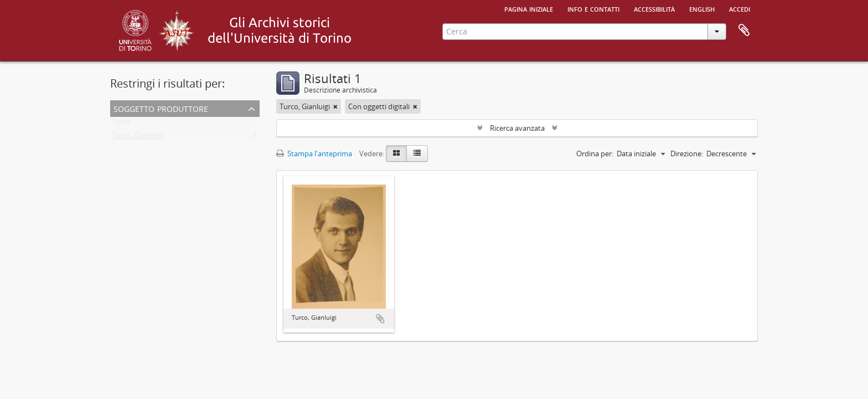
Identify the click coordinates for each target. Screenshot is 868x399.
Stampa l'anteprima (314, 154)
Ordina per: (595, 154)
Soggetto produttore (161, 108)
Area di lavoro (744, 30)
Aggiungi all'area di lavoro (380, 319)
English (702, 8)
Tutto (122, 124)
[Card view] (396, 154)
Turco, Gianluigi (138, 137)
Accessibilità (654, 8)
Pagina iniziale (529, 8)
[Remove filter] (335, 106)
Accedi (740, 8)
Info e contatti (593, 8)
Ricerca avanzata (517, 128)
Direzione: (687, 154)
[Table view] (417, 154)
